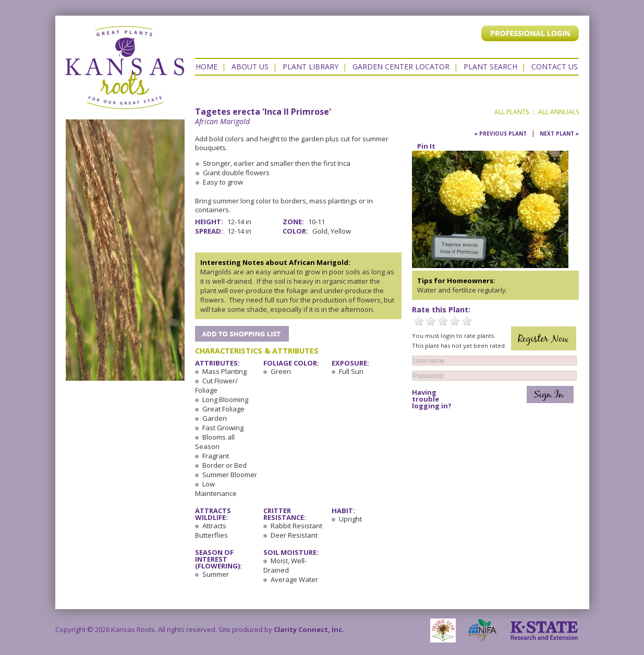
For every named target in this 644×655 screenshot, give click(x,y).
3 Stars (443, 321)
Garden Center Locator (401, 66)
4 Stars (455, 321)
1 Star (419, 321)
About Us (250, 66)
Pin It (426, 146)
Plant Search (490, 66)
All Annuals (558, 112)
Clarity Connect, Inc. (309, 629)
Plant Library (311, 66)
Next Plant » (559, 134)
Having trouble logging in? (432, 399)
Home (206, 66)
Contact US (555, 66)
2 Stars (431, 321)
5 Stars (467, 321)
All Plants (512, 112)
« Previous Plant (500, 134)
